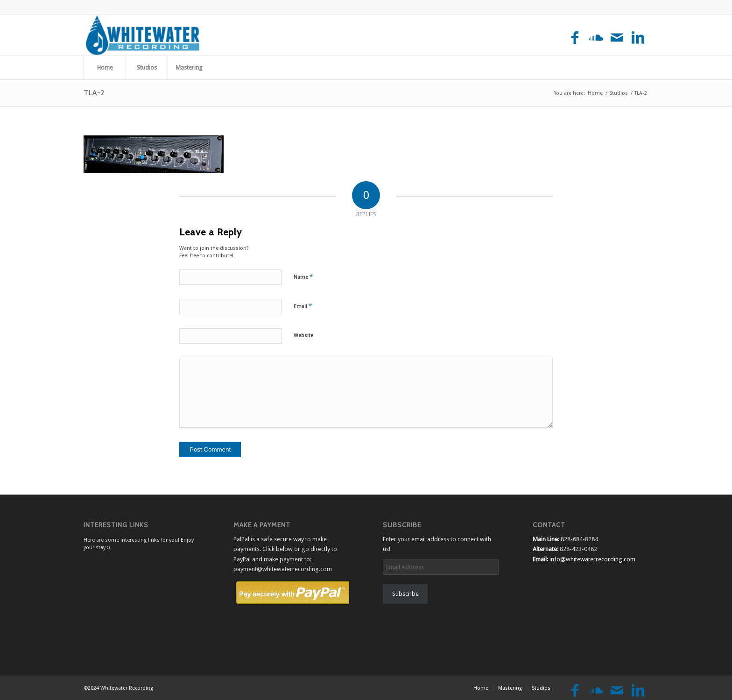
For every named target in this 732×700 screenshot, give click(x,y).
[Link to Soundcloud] (596, 39)
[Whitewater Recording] (144, 35)
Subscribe (405, 594)
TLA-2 (94, 93)
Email (303, 306)
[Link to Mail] (617, 39)
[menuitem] (105, 68)
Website (303, 336)
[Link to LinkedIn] (638, 39)
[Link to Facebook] (575, 39)
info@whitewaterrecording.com (592, 559)
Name (303, 277)
